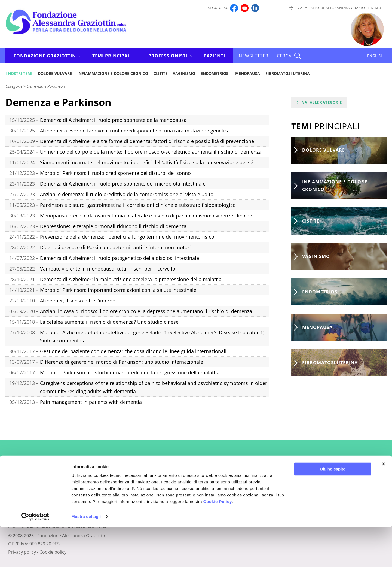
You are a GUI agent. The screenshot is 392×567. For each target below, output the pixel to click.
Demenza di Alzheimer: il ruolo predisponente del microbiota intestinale (123, 184)
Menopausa (248, 73)
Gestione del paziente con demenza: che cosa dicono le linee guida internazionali (133, 351)
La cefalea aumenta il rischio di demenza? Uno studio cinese (109, 322)
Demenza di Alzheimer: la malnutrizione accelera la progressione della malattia (131, 279)
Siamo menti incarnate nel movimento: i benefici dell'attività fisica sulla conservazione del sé (147, 162)
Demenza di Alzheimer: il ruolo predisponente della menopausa (113, 120)
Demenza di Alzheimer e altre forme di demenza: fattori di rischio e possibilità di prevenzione (147, 141)
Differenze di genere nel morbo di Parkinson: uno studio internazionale (122, 362)
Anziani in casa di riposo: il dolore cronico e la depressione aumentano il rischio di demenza (146, 311)
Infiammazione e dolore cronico (113, 73)
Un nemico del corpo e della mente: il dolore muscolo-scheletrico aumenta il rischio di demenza (151, 152)
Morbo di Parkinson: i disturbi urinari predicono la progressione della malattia (130, 372)
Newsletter (254, 56)
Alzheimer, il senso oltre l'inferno (78, 301)
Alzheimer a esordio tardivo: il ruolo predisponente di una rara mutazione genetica (135, 131)
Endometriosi (215, 73)
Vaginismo (184, 73)
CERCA (284, 56)
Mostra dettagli (86, 556)
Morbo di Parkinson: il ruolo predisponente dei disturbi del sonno (115, 173)
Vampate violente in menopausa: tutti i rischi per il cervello (108, 269)
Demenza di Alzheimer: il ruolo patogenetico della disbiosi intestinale (120, 258)
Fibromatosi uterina (288, 73)
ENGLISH (376, 56)
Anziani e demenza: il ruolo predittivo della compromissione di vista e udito (127, 194)
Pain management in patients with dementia (91, 402)
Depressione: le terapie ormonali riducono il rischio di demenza (113, 226)
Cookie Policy (218, 541)
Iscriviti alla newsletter (196, 485)
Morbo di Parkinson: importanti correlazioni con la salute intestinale (118, 290)
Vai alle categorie (322, 102)
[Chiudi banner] (384, 504)
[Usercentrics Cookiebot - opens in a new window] (35, 556)
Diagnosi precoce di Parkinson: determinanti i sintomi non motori (115, 247)
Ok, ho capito (333, 509)
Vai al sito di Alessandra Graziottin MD (339, 8)
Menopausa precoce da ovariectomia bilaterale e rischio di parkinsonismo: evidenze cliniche (146, 216)
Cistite (160, 73)
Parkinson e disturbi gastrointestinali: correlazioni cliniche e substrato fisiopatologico (138, 205)
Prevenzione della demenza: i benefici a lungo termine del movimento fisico (127, 237)
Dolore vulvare (55, 73)
